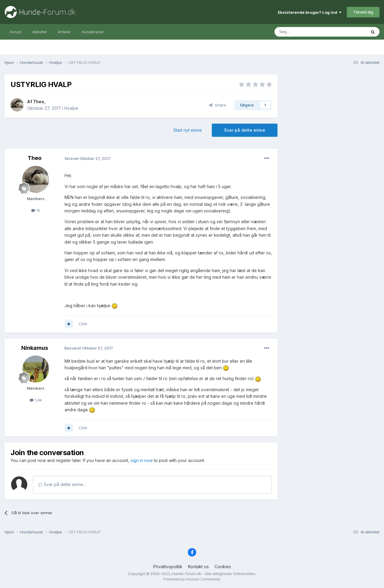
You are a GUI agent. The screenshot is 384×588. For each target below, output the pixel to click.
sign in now (142, 460)
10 (36, 210)
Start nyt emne (188, 130)
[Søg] (305, 32)
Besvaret (89, 348)
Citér (83, 324)
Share (217, 105)
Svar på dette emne (245, 130)
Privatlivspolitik (168, 567)
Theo (39, 102)
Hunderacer (93, 32)
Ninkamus (35, 348)
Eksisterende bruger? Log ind (310, 12)
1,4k (36, 400)
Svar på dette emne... (62, 484)
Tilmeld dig (363, 12)
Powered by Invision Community (192, 579)
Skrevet (88, 158)
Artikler (64, 32)
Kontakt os (198, 567)
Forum (16, 32)
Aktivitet (39, 32)
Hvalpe (71, 108)
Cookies (223, 567)
